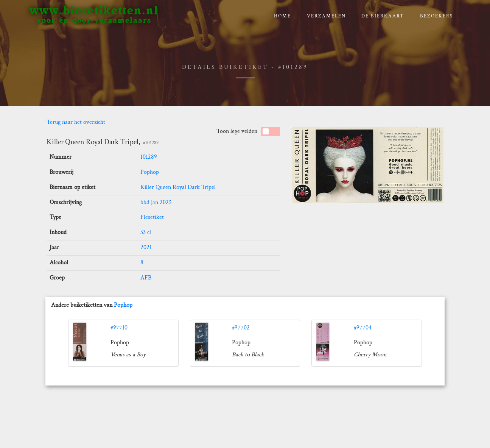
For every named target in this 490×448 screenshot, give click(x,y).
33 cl (146, 232)
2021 (146, 247)
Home (282, 16)
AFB (146, 278)
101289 (149, 157)
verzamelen (326, 16)
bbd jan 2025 (156, 202)
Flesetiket (152, 217)
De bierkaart (383, 16)
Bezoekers (436, 16)
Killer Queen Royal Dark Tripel (178, 187)
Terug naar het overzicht (76, 122)
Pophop (150, 172)
